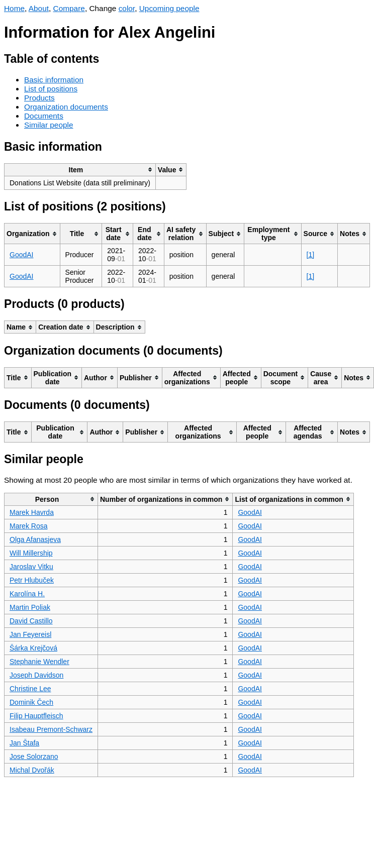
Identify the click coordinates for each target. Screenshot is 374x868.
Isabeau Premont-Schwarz (51, 729)
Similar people (49, 125)
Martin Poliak (30, 607)
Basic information (54, 80)
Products (39, 98)
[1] (311, 255)
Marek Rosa (28, 526)
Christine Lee (30, 689)
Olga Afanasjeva (35, 539)
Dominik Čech (31, 702)
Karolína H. (27, 594)
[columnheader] (80, 170)
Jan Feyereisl (30, 634)
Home (14, 8)
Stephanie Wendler (39, 662)
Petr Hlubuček (32, 580)
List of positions (51, 89)
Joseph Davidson (36, 675)
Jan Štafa (24, 743)
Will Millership (31, 553)
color (127, 8)
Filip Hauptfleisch (36, 716)
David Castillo (31, 621)
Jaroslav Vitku (31, 567)
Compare (69, 8)
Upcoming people (169, 8)
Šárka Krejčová (33, 648)
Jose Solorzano (34, 756)
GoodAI (21, 255)
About (39, 8)
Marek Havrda (32, 512)
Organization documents (66, 107)
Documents (44, 116)
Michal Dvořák (32, 770)
